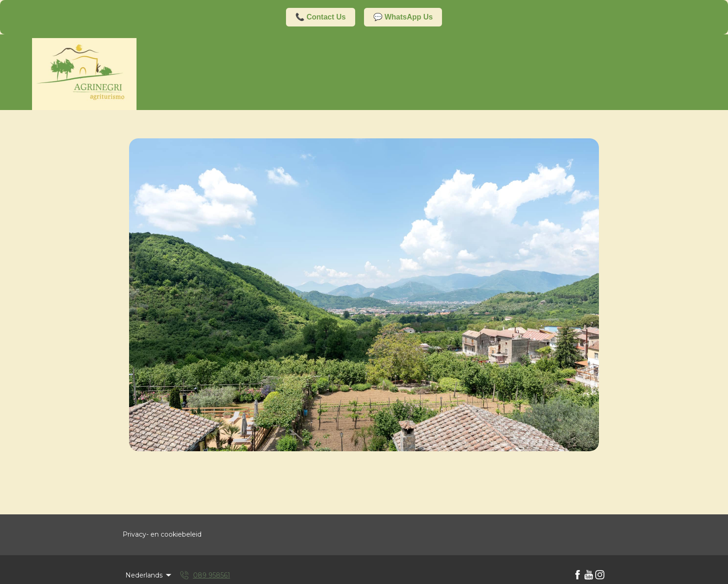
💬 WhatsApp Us (403, 17)
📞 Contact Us (321, 17)
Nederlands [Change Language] (149, 575)
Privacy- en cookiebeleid (162, 534)
